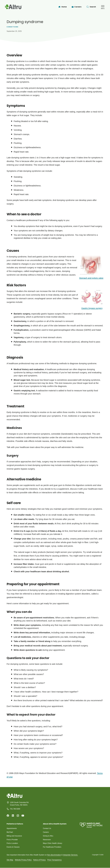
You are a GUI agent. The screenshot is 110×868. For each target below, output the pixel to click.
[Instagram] (18, 816)
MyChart (10, 832)
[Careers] (77, 7)
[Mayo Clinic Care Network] (91, 825)
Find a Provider (12, 840)
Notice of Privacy (40, 860)
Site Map (10, 860)
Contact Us (47, 828)
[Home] (62, 7)
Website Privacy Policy (23, 860)
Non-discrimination (54, 855)
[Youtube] (23, 816)
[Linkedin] (13, 816)
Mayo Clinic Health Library (53, 843)
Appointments (12, 828)
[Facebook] (8, 816)
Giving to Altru (48, 836)
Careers (46, 832)
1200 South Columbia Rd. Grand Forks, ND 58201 (19, 804)
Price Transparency (55, 860)
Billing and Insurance (14, 836)
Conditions (13, 27)
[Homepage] (15, 797)
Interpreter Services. (70, 855)
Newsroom (47, 840)
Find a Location (12, 843)
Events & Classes (13, 847)
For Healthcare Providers (52, 847)
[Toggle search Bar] (91, 7)
